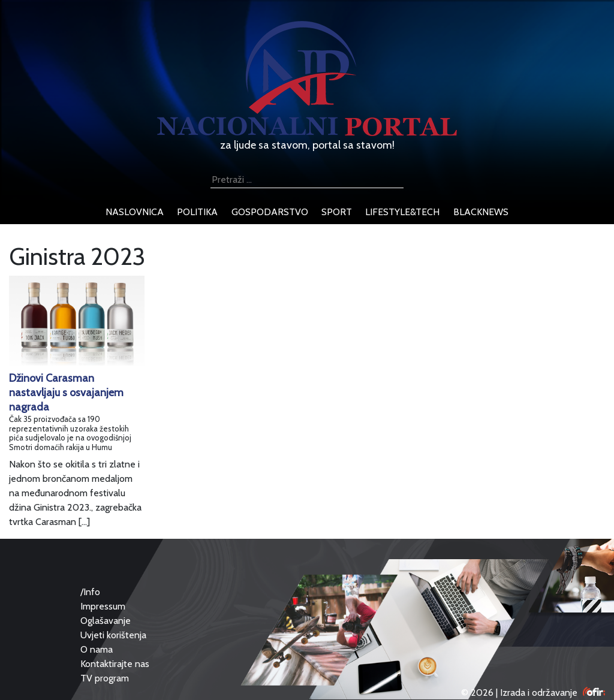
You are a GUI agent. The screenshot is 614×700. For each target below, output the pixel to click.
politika (197, 212)
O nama (97, 649)
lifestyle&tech (402, 212)
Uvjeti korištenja (113, 635)
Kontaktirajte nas (115, 664)
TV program (105, 678)
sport (337, 212)
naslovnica (135, 212)
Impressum (103, 606)
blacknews (481, 212)
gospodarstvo (270, 212)
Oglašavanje (106, 621)
